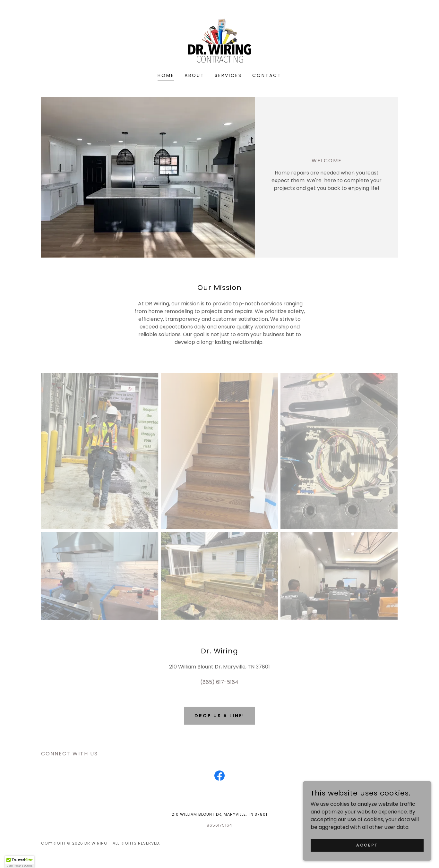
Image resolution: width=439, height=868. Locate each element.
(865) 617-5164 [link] (219, 682)
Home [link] (166, 75)
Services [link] (228, 75)
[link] (219, 41)
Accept (367, 845)
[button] (20, 862)
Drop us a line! (219, 716)
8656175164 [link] (220, 825)
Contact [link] (267, 75)
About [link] (194, 75)
